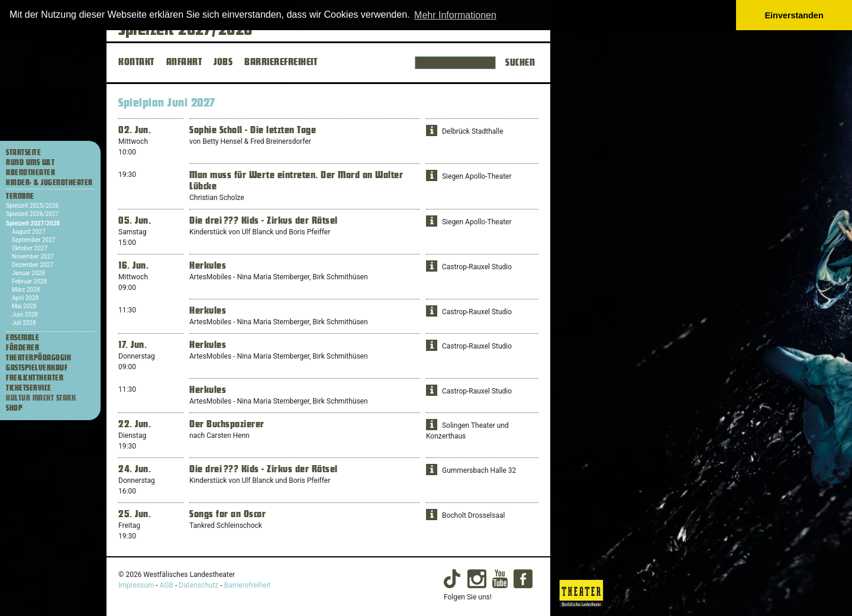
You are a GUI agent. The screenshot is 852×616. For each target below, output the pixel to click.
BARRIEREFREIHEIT (281, 62)
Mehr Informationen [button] (455, 15)
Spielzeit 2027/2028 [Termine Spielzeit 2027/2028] (33, 223)
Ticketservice (29, 388)
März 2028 (26, 290)
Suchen (520, 63)
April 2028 (25, 298)
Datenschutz (199, 585)
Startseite (23, 153)
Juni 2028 (25, 315)
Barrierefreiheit (248, 585)
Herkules (208, 266)
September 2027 (33, 240)
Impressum (136, 585)
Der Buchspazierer (227, 424)
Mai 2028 (24, 306)
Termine (20, 196)
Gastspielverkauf (37, 368)
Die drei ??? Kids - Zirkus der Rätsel (264, 221)
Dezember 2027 (33, 265)
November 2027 (33, 257)
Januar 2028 (28, 273)
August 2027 (29, 232)
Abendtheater (30, 173)
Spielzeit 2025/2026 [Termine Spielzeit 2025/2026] (32, 206)
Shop (14, 408)
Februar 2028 (29, 281)
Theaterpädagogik (38, 358)
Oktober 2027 (30, 248)
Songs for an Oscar (227, 514)
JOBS (223, 62)
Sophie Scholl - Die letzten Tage (253, 130)
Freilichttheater (35, 378)
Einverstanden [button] (794, 15)
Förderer (22, 348)
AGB (167, 585)
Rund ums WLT (30, 163)
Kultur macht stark (41, 398)
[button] (432, 130)
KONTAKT (136, 62)
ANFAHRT (184, 62)
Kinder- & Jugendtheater (49, 183)
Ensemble (22, 338)
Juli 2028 (24, 323)
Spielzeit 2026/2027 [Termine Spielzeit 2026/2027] (32, 214)
